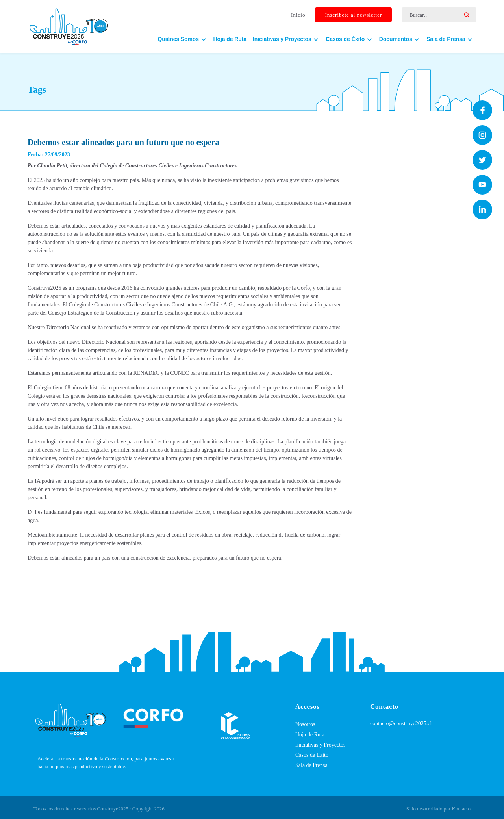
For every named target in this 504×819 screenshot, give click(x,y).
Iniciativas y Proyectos (321, 745)
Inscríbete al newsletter (353, 15)
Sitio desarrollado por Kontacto (438, 809)
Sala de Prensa (311, 765)
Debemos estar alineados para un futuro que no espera (123, 142)
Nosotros (305, 724)
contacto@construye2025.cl (401, 724)
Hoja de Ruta (230, 39)
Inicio (298, 15)
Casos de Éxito (312, 755)
